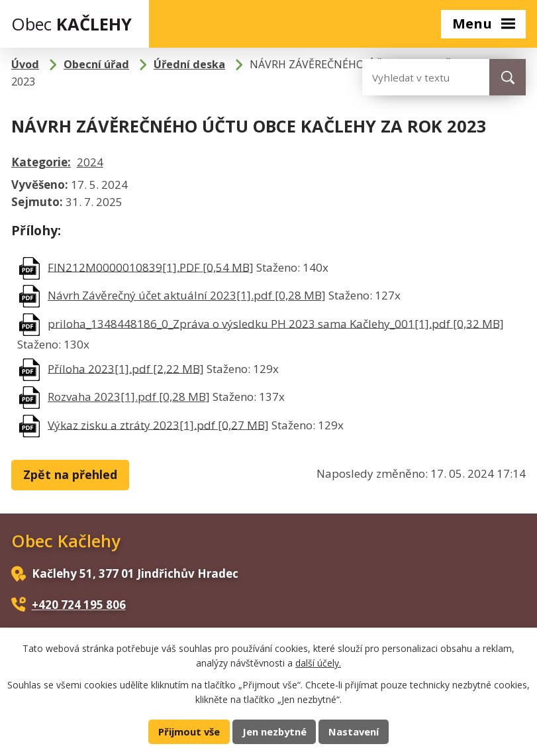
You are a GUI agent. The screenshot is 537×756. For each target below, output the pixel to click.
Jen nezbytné (274, 731)
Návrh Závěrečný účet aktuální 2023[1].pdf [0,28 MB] (187, 295)
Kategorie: (41, 162)
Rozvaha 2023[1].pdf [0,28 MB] (129, 397)
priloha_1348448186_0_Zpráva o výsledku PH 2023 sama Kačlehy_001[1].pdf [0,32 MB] (276, 323)
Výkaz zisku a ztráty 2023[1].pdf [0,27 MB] (158, 424)
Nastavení (354, 731)
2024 (90, 162)
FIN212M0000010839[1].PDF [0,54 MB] (151, 267)
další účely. (318, 663)
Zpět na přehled (70, 474)
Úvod (25, 64)
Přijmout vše (189, 731)
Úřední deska (189, 64)
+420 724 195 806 (79, 605)
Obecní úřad (96, 64)
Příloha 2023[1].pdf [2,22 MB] (126, 368)
